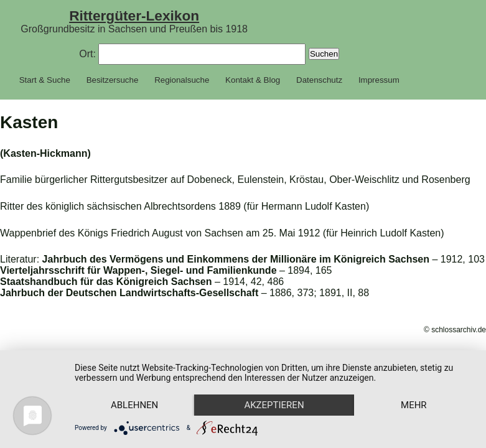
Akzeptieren (274, 405)
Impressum (379, 80)
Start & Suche (45, 80)
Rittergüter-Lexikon (134, 16)
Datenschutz (319, 80)
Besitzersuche (113, 80)
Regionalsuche (182, 80)
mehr (414, 405)
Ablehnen (134, 405)
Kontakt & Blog (253, 80)
